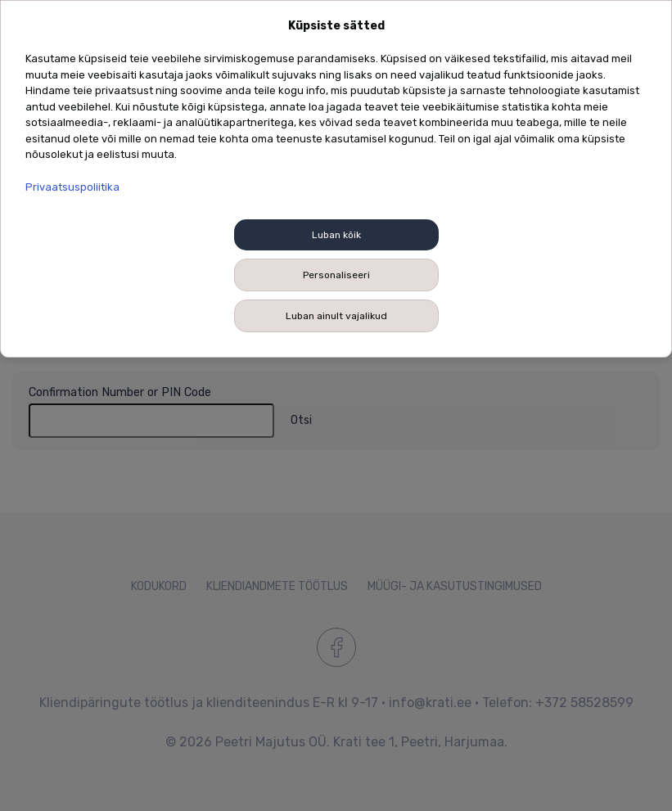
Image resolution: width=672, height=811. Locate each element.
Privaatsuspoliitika (72, 187)
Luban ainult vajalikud (336, 316)
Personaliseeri (336, 275)
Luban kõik (336, 235)
